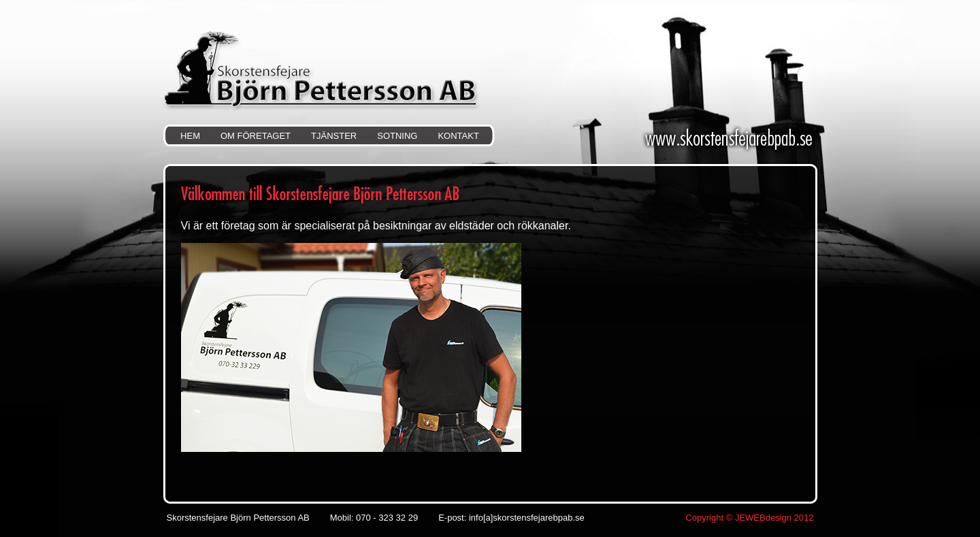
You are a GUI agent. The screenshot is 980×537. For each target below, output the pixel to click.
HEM (190, 136)
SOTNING (397, 136)
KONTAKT (458, 136)
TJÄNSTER (334, 136)
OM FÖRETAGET (256, 136)
